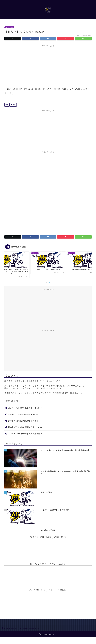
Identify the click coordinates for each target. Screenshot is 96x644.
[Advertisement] (48, 66)
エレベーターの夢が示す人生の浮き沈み (25, 434)
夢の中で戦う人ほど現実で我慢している (25, 427)
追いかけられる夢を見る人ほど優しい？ (25, 408)
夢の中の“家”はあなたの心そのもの (23, 421)
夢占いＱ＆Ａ (9, 27)
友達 (14, 105)
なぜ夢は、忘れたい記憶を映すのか (23, 415)
